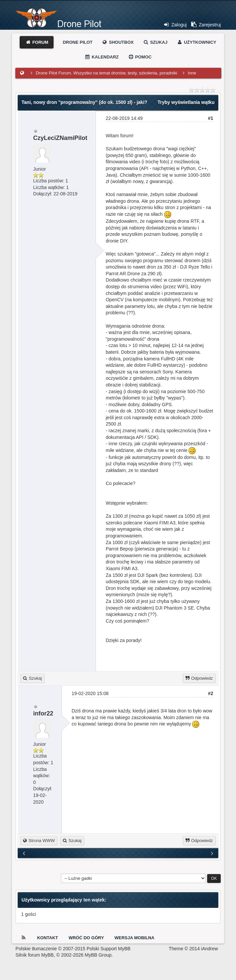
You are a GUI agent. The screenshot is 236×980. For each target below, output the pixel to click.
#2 (211, 693)
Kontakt (48, 938)
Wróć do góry (86, 938)
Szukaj (155, 42)
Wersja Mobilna (134, 938)
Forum (37, 42)
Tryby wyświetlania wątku (186, 102)
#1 (211, 118)
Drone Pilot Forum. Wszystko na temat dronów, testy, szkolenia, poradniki (106, 73)
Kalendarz (102, 57)
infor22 (43, 713)
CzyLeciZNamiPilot (60, 138)
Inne (192, 73)
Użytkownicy (197, 42)
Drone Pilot (78, 42)
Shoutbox (117, 42)
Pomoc (140, 57)
